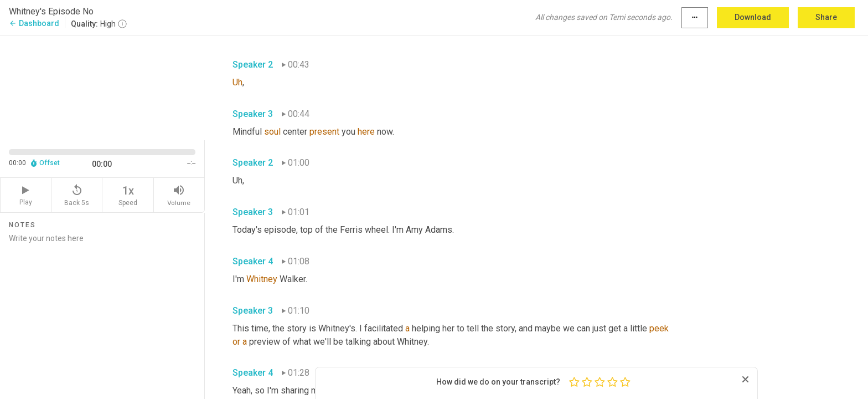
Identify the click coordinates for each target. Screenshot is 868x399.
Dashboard (34, 23)
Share (826, 17)
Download (753, 17)
